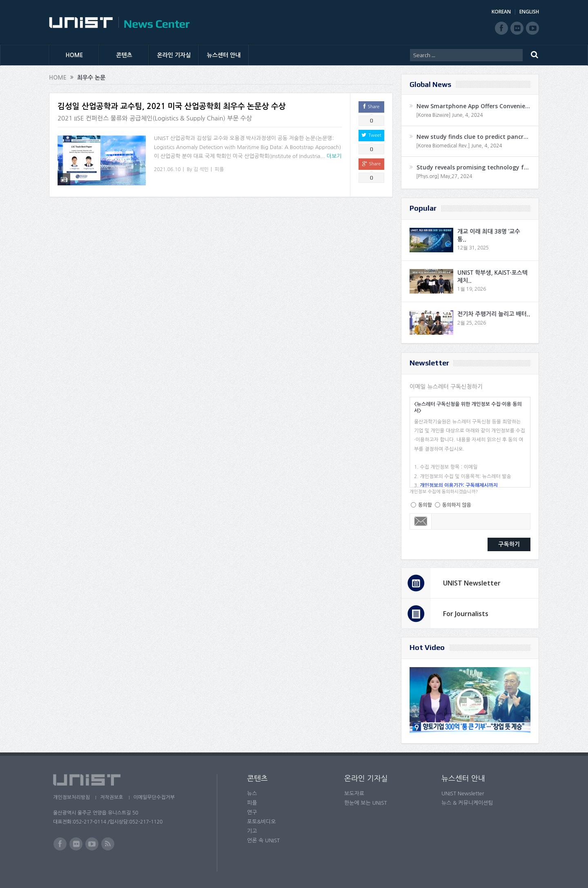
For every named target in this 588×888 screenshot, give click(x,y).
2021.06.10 (167, 169)
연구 (252, 812)
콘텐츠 (124, 55)
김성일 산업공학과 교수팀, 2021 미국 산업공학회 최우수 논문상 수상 (172, 106)
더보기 (334, 156)
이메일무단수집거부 (154, 797)
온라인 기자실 (174, 55)
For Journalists (466, 614)
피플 (219, 169)
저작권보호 (111, 797)
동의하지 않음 (457, 505)
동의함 (425, 505)
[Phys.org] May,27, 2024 (444, 176)
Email (421, 521)
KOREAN (501, 12)
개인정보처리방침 (71, 797)
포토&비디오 (262, 822)
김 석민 (201, 169)
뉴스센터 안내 (224, 55)
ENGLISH (529, 12)
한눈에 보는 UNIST (366, 803)
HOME (75, 55)
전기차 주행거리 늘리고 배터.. (494, 314)
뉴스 (252, 793)
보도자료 (354, 793)
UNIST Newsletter (472, 583)
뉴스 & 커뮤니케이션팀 (467, 803)
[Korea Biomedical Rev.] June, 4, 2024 (459, 146)
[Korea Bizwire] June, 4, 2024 (450, 115)
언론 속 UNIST (263, 840)
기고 (252, 831)
